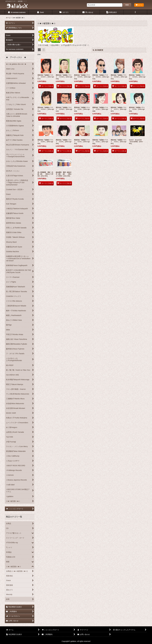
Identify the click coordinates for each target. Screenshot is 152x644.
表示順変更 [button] (98, 50)
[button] (135, 12)
